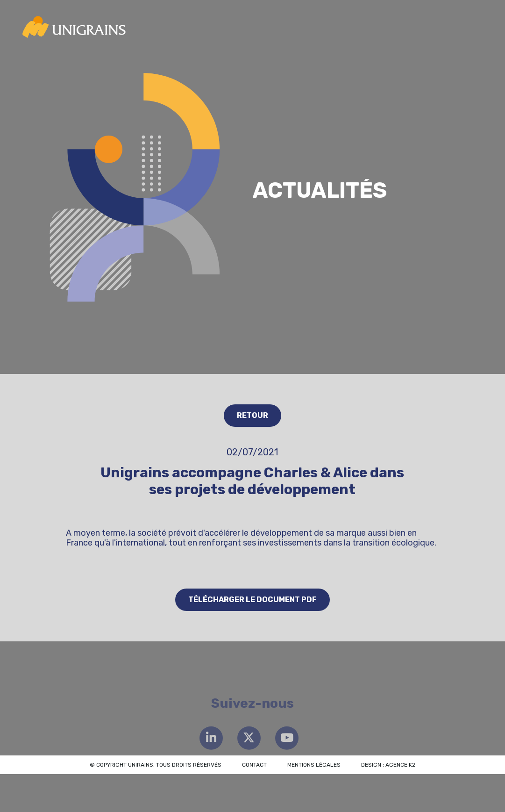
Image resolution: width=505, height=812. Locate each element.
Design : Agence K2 (388, 765)
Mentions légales (314, 765)
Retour (252, 415)
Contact (254, 765)
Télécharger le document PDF (252, 600)
